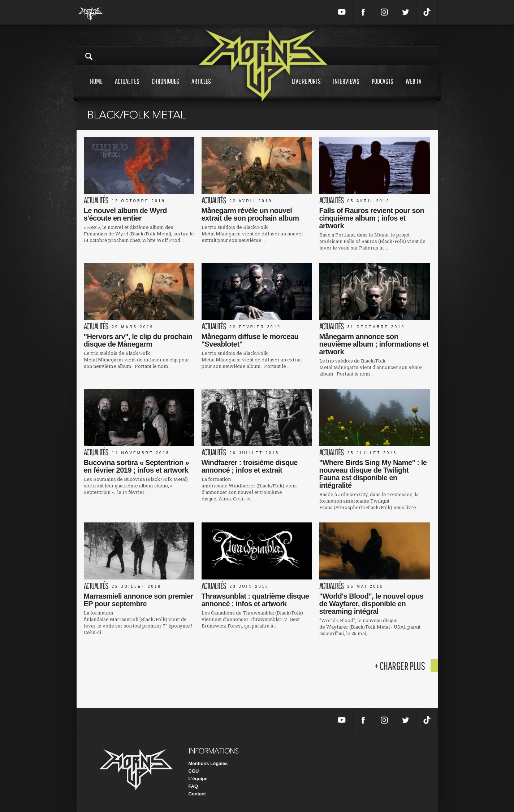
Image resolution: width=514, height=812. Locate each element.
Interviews (346, 88)
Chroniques (165, 88)
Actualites (127, 88)
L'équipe (198, 779)
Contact (197, 794)
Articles (201, 88)
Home (96, 88)
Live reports (306, 88)
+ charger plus (400, 666)
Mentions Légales (208, 763)
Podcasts (383, 88)
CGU (194, 771)
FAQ (193, 786)
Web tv (414, 88)
